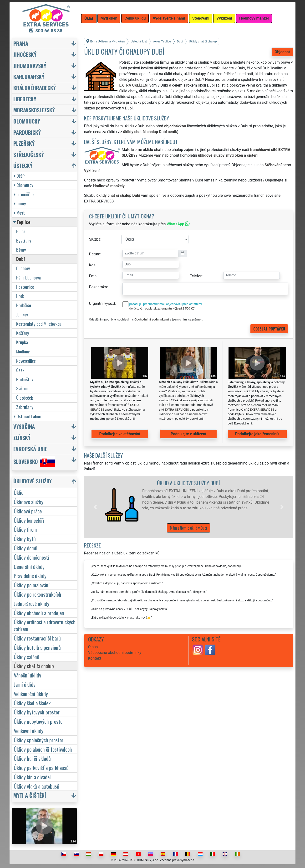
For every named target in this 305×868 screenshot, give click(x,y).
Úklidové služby (29, 502)
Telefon (196, 276)
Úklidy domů (26, 548)
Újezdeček (25, 398)
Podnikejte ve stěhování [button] (120, 434)
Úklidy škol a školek (32, 703)
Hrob (20, 296)
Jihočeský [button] (25, 54)
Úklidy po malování (32, 585)
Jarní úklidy (25, 684)
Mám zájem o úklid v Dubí (188, 528)
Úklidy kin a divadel (32, 777)
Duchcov (23, 268)
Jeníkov (22, 314)
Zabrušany (25, 407)
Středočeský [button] (29, 154)
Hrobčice (24, 305)
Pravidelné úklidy (30, 576)
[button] (95, 507)
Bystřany (24, 240)
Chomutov (23, 185)
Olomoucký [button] (27, 121)
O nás (93, 647)
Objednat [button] (282, 52)
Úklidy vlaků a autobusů (37, 786)
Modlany (23, 351)
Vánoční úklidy (28, 675)
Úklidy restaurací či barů (37, 638)
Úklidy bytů (25, 539)
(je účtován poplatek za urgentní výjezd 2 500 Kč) (162, 308)
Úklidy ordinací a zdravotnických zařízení (45, 625)
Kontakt (95, 658)
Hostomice (25, 287)
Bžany (21, 250)
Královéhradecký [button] (35, 88)
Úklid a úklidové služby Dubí (188, 483)
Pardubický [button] (27, 132)
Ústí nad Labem (28, 416)
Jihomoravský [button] (30, 65)
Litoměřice (24, 194)
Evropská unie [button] (30, 449)
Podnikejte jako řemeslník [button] (257, 434)
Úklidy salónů (27, 657)
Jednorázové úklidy (32, 603)
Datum (95, 254)
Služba (95, 239)
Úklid (19, 492)
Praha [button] (21, 43)
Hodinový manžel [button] (254, 18)
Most (19, 213)
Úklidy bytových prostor (37, 712)
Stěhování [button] (201, 18)
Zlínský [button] (22, 437)
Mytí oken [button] (109, 18)
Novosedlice (26, 361)
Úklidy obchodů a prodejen (39, 613)
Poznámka (98, 287)
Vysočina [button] (24, 426)
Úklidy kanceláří (29, 520)
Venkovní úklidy (29, 731)
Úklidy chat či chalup (34, 666)
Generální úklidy (29, 566)
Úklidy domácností (31, 557)
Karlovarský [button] (29, 76)
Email (94, 276)
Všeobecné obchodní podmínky (115, 653)
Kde (92, 265)
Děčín (20, 176)
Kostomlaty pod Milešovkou (39, 324)
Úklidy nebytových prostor (39, 721)
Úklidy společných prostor (39, 740)
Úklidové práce (28, 511)
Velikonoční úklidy (31, 694)
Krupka (22, 342)
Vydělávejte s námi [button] (169, 18)
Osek (20, 370)
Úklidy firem (25, 529)
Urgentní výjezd (102, 303)
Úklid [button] (89, 18)
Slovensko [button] (34, 461)
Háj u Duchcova (28, 277)
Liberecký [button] (25, 99)
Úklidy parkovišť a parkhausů (41, 767)
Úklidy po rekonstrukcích (38, 594)
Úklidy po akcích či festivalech (43, 749)
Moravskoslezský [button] (34, 110)
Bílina (21, 231)
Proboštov (25, 379)
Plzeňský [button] (24, 143)
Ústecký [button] (23, 165)
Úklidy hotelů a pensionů (37, 647)
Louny (20, 203)
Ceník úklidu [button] (135, 18)
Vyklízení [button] (224, 18)
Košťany (23, 333)
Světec (22, 388)
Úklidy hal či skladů (32, 758)
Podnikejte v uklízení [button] (188, 434)
